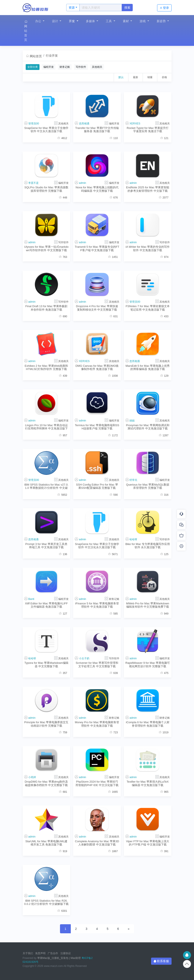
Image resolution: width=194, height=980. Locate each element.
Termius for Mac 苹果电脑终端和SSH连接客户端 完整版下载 (97, 427)
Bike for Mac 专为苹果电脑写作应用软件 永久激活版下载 (148, 546)
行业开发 (52, 56)
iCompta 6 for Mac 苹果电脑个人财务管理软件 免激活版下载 (148, 724)
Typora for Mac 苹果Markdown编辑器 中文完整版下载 (46, 664)
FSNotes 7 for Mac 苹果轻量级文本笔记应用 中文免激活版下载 (148, 308)
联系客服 (161, 961)
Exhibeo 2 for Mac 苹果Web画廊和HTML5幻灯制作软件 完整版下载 (46, 367)
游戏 (143, 21)
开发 (72, 21)
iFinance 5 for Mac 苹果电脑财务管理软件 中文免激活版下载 (97, 605)
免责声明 (40, 953)
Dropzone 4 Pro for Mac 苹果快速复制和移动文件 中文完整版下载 (97, 308)
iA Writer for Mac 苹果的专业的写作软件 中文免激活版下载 (148, 248)
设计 (55, 21)
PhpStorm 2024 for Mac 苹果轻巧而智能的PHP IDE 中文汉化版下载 (97, 783)
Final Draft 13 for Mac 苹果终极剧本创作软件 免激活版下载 (46, 308)
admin (83, 183)
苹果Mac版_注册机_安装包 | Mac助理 (59, 958)
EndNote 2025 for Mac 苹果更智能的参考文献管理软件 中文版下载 (148, 189)
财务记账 (65, 67)
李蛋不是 (33, 183)
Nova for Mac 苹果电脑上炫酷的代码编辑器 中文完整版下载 (97, 189)
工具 (109, 21)
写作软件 (81, 67)
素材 (126, 21)
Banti (31, 599)
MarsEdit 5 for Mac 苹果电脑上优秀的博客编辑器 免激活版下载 (148, 367)
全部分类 (33, 67)
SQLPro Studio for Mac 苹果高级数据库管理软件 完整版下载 (46, 189)
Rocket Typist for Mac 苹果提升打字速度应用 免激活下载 (148, 130)
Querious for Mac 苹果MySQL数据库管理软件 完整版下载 (148, 486)
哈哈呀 (133, 539)
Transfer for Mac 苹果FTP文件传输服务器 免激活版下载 (97, 130)
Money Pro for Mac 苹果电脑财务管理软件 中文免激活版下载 (97, 724)
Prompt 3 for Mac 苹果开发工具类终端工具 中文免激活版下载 (46, 546)
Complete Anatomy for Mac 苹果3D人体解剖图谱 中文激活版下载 (97, 843)
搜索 (127, 8)
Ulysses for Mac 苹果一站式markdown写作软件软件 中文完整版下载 (46, 248)
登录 (164, 8)
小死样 (32, 777)
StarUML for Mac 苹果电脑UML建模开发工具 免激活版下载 (46, 843)
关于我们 (28, 953)
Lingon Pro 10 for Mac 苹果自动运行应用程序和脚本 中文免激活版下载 (47, 427)
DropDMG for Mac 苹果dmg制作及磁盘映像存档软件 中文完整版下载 (47, 783)
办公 (39, 21)
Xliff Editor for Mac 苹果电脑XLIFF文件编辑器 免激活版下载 (46, 605)
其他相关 (97, 67)
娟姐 (132, 421)
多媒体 (91, 21)
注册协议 (66, 953)
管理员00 (34, 124)
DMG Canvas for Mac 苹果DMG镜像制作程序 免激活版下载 (97, 367)
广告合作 (53, 953)
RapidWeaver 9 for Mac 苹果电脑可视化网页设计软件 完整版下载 (148, 664)
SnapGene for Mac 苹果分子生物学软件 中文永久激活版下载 (46, 130)
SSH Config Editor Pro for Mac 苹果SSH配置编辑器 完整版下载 (97, 486)
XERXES (135, 124)
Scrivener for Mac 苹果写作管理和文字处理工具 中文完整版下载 (97, 664)
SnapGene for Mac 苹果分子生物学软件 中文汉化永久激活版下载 (97, 546)
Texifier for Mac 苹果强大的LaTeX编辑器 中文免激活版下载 (148, 783)
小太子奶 (84, 658)
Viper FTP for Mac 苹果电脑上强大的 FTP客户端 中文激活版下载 (148, 843)
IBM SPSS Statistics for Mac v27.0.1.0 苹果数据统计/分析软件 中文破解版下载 (46, 486)
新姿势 (162, 21)
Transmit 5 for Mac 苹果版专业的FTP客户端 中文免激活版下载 (97, 248)
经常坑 (133, 480)
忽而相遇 (84, 124)
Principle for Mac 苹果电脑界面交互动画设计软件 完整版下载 (46, 724)
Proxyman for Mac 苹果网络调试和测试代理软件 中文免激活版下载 (148, 427)
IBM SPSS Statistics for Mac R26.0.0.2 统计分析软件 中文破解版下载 (46, 902)
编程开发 (49, 67)
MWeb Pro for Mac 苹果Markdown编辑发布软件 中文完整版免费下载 (148, 605)
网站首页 (26, 31)
